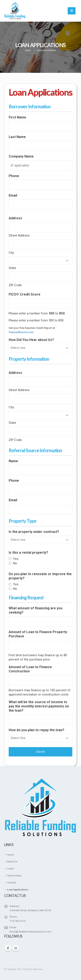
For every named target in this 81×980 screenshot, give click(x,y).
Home (10, 855)
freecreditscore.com (21, 332)
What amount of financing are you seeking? (36, 610)
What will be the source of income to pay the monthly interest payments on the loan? (39, 706)
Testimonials (14, 876)
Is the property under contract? (34, 532)
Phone (14, 176)
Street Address (19, 235)
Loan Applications (18, 890)
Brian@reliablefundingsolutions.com (30, 932)
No (15, 563)
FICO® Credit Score (25, 294)
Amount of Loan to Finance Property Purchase (38, 634)
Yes (16, 559)
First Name (17, 117)
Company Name (21, 156)
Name (13, 461)
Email (13, 195)
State (12, 268)
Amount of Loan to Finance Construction (30, 669)
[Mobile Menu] (72, 11)
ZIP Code (15, 285)
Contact (12, 883)
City (11, 253)
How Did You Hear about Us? (31, 340)
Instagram (16, 948)
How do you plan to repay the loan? (36, 730)
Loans (10, 869)
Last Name (17, 137)
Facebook (8, 948)
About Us (12, 862)
